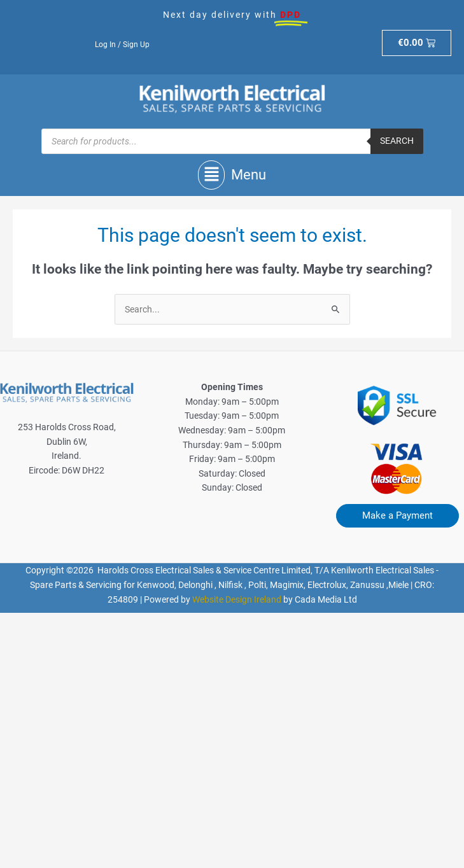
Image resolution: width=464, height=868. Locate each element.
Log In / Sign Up (122, 45)
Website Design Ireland (237, 599)
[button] (232, 175)
